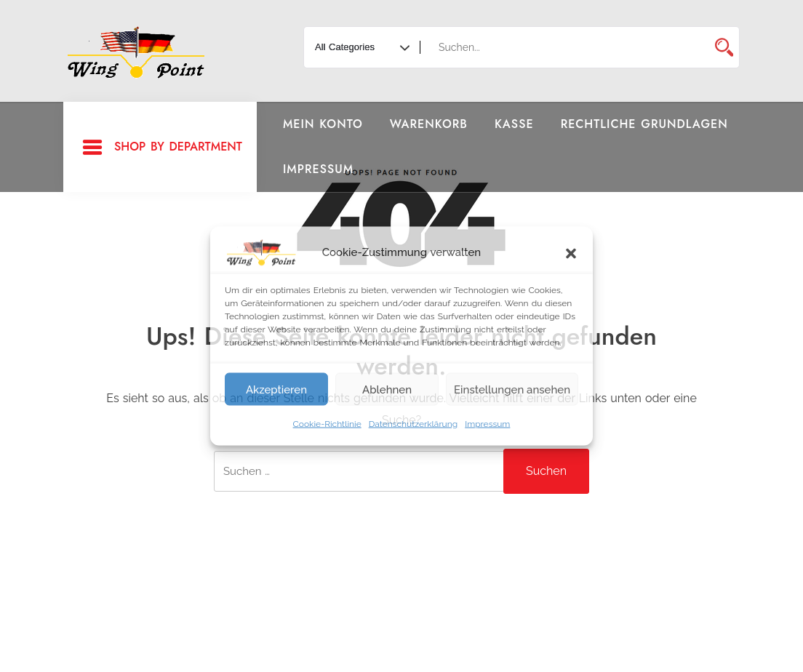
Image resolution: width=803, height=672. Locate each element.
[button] (571, 252)
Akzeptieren (276, 389)
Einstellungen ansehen (512, 389)
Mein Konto (323, 124)
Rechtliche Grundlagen (644, 124)
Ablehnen (387, 389)
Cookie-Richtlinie (327, 424)
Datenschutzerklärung (413, 424)
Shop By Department (162, 148)
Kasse (514, 124)
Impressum (487, 424)
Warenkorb (429, 124)
